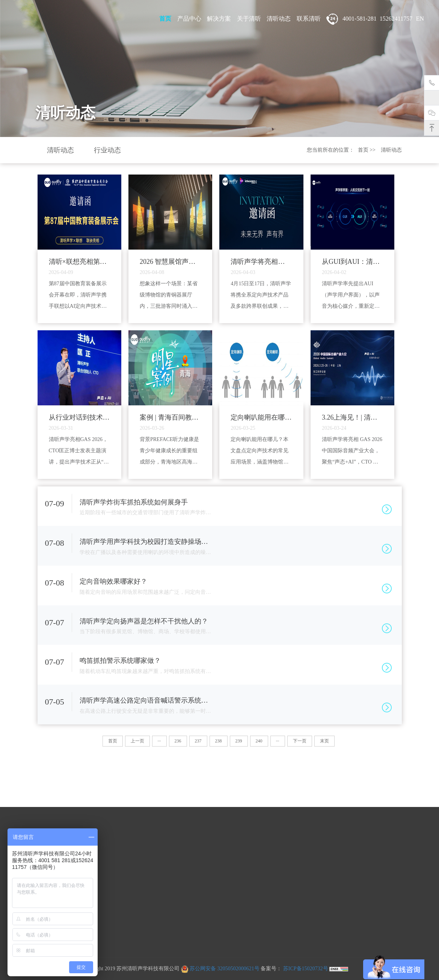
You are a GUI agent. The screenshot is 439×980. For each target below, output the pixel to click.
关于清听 (249, 19)
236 (178, 741)
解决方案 (219, 19)
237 (198, 741)
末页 (324, 741)
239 (239, 741)
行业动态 (107, 150)
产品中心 (189, 19)
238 (219, 741)
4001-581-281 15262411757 (369, 19)
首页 (165, 19)
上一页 (137, 741)
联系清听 (309, 19)
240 (259, 741)
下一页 (300, 741)
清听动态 (279, 19)
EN (420, 19)
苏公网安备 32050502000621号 (220, 969)
